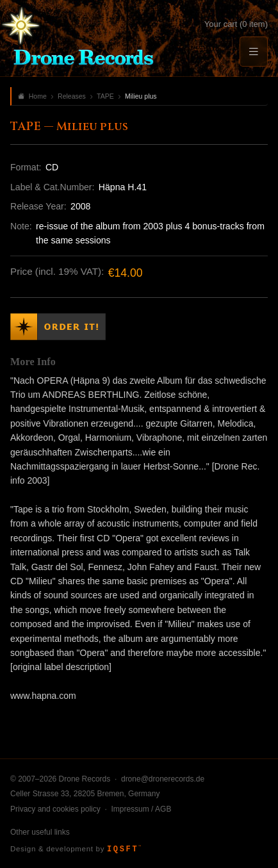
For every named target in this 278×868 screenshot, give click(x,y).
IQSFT (124, 849)
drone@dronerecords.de (163, 779)
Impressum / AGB (141, 809)
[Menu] (254, 52)
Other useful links (40, 832)
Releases (72, 96)
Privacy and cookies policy (55, 809)
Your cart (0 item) (236, 24)
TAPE (105, 96)
